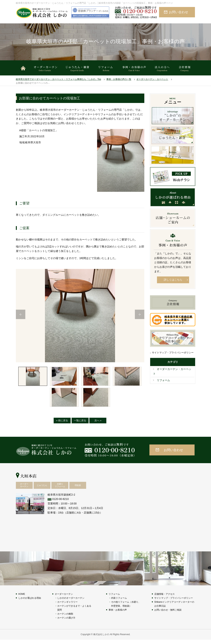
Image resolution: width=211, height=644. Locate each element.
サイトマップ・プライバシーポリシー (173, 353)
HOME (22, 598)
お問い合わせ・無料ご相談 (168, 614)
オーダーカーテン (64, 598)
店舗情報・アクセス (165, 598)
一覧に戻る (80, 425)
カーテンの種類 (65, 618)
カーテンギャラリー (67, 606)
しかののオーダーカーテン (71, 602)
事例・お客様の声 (118, 614)
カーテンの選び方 (66, 622)
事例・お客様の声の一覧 (119, 79)
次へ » (98, 425)
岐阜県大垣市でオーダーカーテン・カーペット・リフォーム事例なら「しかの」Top (58, 79)
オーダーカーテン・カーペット (152, 79)
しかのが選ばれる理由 (30, 602)
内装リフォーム (119, 602)
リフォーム (163, 380)
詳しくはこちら (173, 280)
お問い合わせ (179, 12)
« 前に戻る (62, 425)
